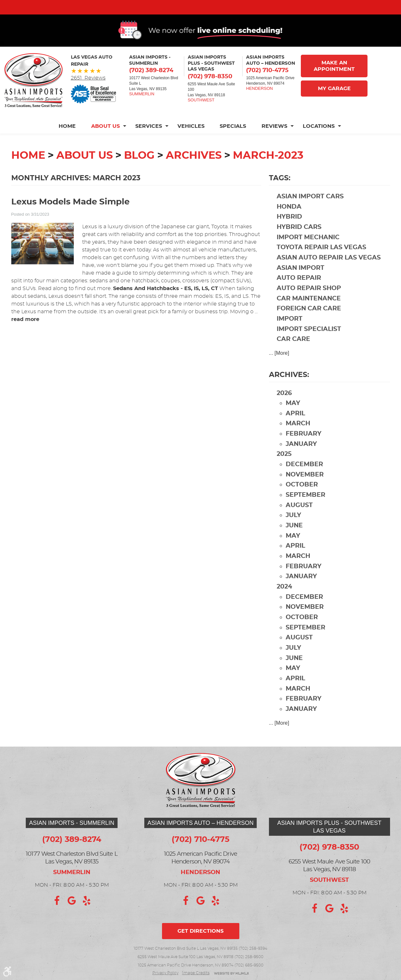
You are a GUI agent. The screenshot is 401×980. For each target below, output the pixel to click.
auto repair (299, 289)
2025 (284, 465)
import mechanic (308, 248)
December (304, 475)
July (293, 526)
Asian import (301, 279)
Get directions (200, 931)
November (305, 485)
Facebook (57, 901)
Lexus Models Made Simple (70, 213)
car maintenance (309, 309)
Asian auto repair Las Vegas (329, 268)
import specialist (309, 340)
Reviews (275, 137)
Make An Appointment (334, 77)
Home (67, 137)
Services (149, 137)
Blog (139, 166)
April (295, 424)
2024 (284, 597)
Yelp (87, 901)
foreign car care (309, 319)
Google (72, 901)
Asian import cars (310, 207)
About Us (105, 137)
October (302, 495)
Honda (289, 217)
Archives (194, 166)
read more (25, 330)
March (298, 434)
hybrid (289, 227)
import (290, 330)
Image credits (196, 973)
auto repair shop (309, 299)
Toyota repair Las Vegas (321, 258)
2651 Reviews (88, 89)
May (293, 414)
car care (293, 350)
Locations (319, 137)
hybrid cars (299, 238)
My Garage (334, 99)
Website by (231, 974)
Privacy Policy (165, 973)
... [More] (279, 364)
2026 (284, 404)
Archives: (289, 385)
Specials (233, 137)
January (301, 455)
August (299, 516)
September (306, 506)
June (294, 536)
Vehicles (191, 137)
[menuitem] (71, 137)
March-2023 (268, 166)
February (304, 444)
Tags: (280, 189)
